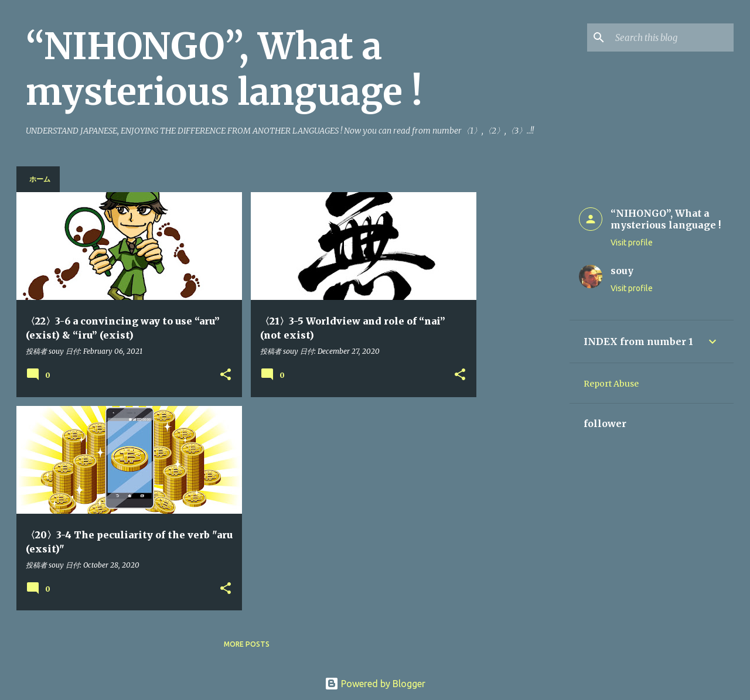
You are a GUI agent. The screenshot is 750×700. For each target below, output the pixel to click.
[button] (226, 375)
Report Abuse (611, 384)
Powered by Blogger (375, 684)
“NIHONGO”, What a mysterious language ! (224, 69)
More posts (247, 644)
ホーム (40, 179)
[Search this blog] (672, 37)
